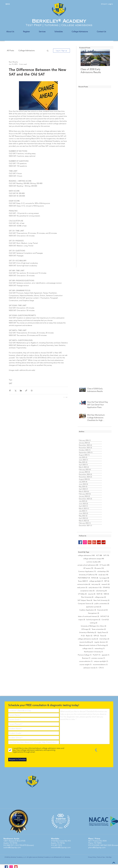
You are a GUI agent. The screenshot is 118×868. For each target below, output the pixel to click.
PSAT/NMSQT (84, 578)
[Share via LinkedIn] (21, 391)
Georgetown (94, 613)
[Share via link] (26, 391)
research (106, 584)
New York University (101, 600)
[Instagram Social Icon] (85, 542)
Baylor (89, 636)
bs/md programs (93, 620)
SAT (11, 383)
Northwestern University (93, 652)
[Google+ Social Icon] (90, 542)
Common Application (87, 571)
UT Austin (104, 565)
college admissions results (88, 639)
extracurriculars (84, 584)
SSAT (99, 594)
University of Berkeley (88, 632)
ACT (99, 555)
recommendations (100, 665)
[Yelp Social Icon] (99, 542)
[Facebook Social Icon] (80, 542)
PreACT (97, 655)
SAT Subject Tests (85, 600)
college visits (88, 648)
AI (83, 636)
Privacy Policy (92, 857)
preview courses (98, 658)
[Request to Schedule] (17, 760)
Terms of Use (101, 857)
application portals (94, 607)
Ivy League (104, 578)
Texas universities (99, 629)
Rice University (87, 597)
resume (92, 594)
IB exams (99, 568)
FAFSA (95, 578)
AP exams (88, 568)
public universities (102, 604)
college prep (100, 597)
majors (82, 620)
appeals (105, 655)
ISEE (106, 594)
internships (104, 639)
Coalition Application (88, 610)
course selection (86, 661)
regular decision (101, 642)
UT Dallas (82, 594)
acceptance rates (87, 591)
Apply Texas (103, 632)
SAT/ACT (105, 616)
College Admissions (27, 50)
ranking (93, 623)
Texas (103, 636)
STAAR (106, 588)
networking (100, 648)
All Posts (10, 50)
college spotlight (96, 581)
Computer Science (86, 604)
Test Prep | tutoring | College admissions (59, 25)
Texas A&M (83, 581)
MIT (107, 581)
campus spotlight (101, 661)
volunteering (101, 591)
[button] (48, 51)
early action (82, 588)
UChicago (86, 629)
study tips (103, 575)
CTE (101, 668)
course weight (86, 665)
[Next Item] (106, 58)
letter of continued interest (89, 616)
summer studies (93, 562)
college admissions (86, 555)
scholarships (103, 571)
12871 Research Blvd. (12, 841)
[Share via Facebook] (10, 391)
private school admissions (88, 565)
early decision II (95, 588)
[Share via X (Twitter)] (15, 391)
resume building (86, 642)
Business (86, 658)
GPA (96, 636)
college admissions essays (94, 559)
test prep (96, 584)
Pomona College (85, 655)
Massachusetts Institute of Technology (94, 645)
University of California (88, 575)
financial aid (102, 610)
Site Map (109, 857)
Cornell (105, 620)
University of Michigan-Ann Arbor (93, 626)
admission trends (90, 668)
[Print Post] (32, 391)
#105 (23, 841)
